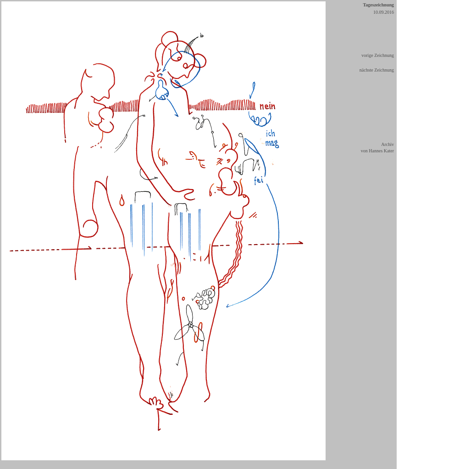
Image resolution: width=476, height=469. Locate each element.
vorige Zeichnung (378, 55)
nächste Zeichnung (377, 70)
